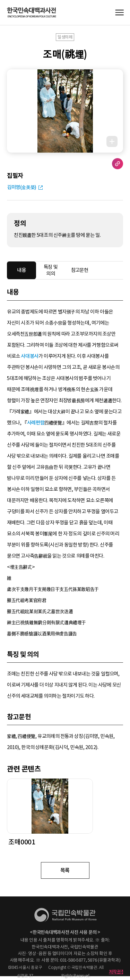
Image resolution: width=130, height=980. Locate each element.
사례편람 (36, 423)
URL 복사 (118, 164)
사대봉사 (29, 356)
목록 (65, 870)
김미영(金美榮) (22, 187)
